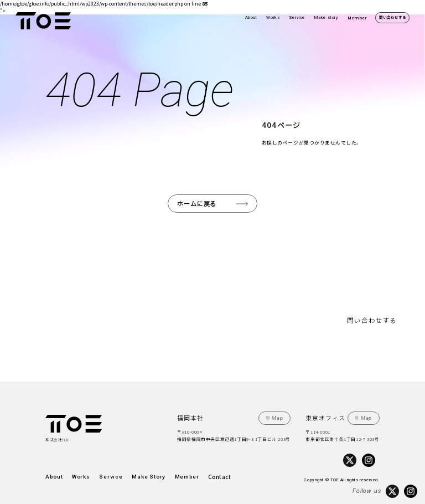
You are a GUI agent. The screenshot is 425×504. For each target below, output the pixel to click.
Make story (326, 17)
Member (357, 17)
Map (280, 414)
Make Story (127, 470)
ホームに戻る (200, 202)
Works (273, 17)
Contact (184, 470)
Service (297, 17)
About (251, 17)
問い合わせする (393, 17)
